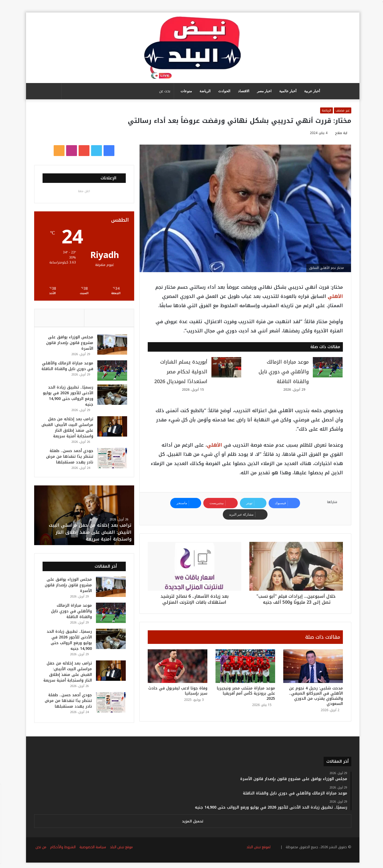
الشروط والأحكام (62, 851)
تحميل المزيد (191, 826)
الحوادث (223, 91)
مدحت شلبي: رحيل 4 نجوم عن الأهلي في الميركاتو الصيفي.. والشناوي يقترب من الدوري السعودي (315, 696)
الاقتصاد (243, 91)
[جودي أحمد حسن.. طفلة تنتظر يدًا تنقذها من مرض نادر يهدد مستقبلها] (110, 461)
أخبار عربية (311, 91)
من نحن (40, 851)
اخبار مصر (263, 91)
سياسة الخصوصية (92, 851)
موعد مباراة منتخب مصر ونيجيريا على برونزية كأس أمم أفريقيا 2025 (245, 693)
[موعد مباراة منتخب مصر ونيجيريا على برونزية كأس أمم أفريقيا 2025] (244, 666)
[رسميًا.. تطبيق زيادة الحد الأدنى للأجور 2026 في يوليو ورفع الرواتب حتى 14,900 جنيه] (110, 398)
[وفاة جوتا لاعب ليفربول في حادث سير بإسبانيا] (176, 666)
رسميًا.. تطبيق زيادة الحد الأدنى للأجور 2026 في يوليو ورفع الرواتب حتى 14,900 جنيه (68, 399)
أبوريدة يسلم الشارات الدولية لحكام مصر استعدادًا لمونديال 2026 (180, 372)
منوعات (185, 91)
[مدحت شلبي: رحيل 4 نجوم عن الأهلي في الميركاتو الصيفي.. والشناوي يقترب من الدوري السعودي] (312, 666)
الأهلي (334, 296)
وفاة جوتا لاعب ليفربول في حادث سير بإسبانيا (177, 691)
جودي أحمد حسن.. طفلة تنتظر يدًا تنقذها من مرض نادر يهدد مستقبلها (67, 460)
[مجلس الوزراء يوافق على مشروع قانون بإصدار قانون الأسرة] (110, 346)
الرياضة (204, 91)
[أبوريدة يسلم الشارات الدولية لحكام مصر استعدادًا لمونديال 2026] (225, 367)
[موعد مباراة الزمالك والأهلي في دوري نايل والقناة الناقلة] (327, 367)
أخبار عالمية (287, 91)
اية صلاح (340, 133)
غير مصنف (342, 110)
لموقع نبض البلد (256, 851)
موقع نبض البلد (120, 851)
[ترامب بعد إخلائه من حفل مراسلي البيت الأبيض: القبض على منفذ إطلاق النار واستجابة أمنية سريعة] (110, 429)
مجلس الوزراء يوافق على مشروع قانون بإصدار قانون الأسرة (67, 344)
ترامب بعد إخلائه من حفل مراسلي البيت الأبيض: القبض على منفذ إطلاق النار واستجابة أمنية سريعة (67, 431)
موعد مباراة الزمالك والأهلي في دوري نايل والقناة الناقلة (283, 372)
